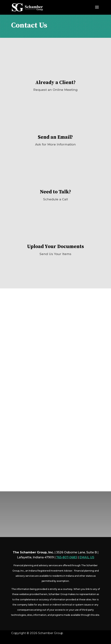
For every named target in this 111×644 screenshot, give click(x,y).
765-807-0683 (67, 557)
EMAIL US (87, 557)
